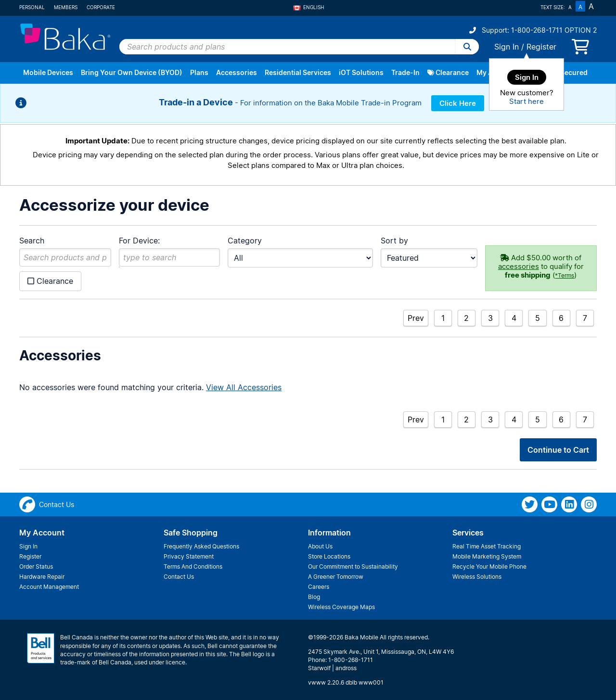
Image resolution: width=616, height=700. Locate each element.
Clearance (448, 72)
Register (541, 47)
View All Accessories (244, 387)
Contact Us (179, 577)
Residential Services (298, 72)
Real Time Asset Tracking (487, 546)
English (308, 7)
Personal (32, 7)
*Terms (565, 275)
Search (32, 241)
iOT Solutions (361, 72)
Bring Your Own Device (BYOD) (132, 72)
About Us (320, 546)
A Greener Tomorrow (336, 577)
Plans (199, 72)
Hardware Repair (42, 577)
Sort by (394, 241)
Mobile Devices (48, 72)
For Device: (139, 241)
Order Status (36, 566)
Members (66, 7)
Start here (526, 101)
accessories (519, 266)
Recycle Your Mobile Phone (489, 566)
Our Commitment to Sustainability (353, 566)
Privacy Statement (189, 556)
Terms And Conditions (193, 566)
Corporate (101, 7)
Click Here (458, 103)
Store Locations (329, 556)
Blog (314, 597)
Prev (416, 318)
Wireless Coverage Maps (341, 607)
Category (245, 241)
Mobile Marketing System (487, 556)
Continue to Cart (558, 450)
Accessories (237, 72)
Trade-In (405, 72)
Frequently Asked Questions (201, 546)
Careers (319, 587)
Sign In (507, 47)
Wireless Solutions (477, 577)
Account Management (49, 587)
